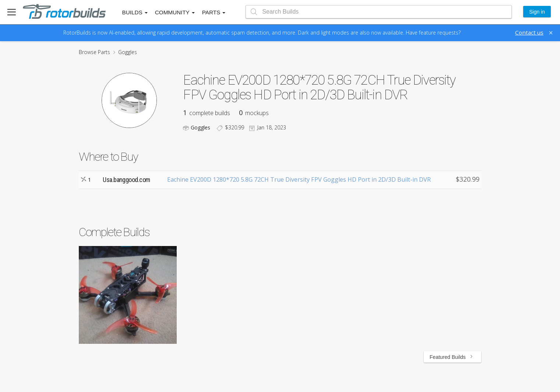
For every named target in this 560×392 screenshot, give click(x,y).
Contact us (529, 32)
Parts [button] (214, 12)
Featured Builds (452, 357)
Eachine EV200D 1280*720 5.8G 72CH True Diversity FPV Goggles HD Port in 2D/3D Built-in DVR (299, 179)
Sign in (537, 12)
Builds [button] (135, 12)
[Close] (551, 33)
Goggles (128, 52)
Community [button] (175, 12)
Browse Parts (94, 52)
